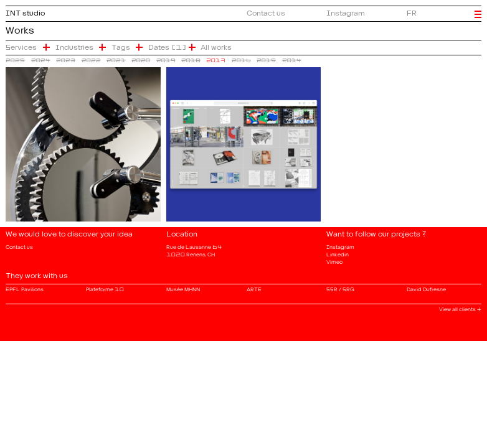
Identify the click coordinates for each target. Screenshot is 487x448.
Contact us (266, 11)
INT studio (25, 11)
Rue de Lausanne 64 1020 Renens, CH (194, 250)
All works (216, 45)
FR (412, 11)
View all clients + (460, 308)
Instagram (346, 11)
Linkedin (338, 253)
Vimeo (334, 261)
